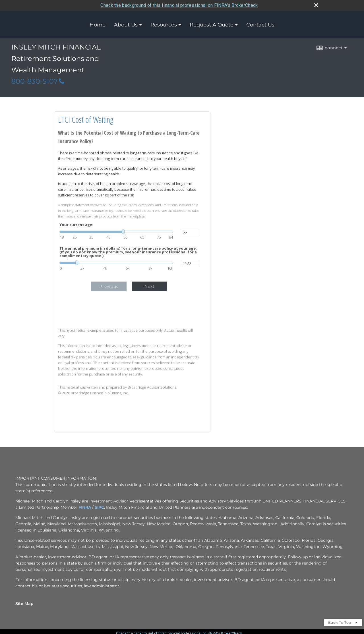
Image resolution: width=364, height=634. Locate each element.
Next (150, 286)
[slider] (116, 232)
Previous (109, 286)
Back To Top (343, 622)
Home (98, 24)
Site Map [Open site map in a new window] (24, 603)
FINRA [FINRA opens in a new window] (85, 507)
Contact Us (260, 24)
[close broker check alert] (316, 5)
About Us (126, 24)
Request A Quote (212, 24)
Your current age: (76, 225)
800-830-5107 (38, 81)
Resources (164, 24)
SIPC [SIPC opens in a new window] (99, 507)
